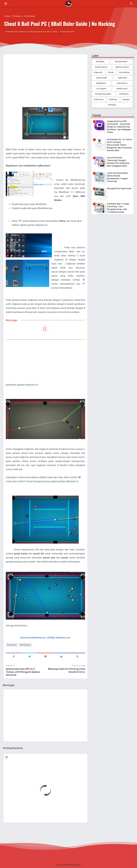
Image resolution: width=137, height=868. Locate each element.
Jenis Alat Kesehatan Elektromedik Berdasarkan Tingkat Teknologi (117, 177)
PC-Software (26, 645)
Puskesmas (99, 99)
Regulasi (126, 99)
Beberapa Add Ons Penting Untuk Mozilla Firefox (67, 670)
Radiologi (113, 99)
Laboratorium (122, 83)
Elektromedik (102, 78)
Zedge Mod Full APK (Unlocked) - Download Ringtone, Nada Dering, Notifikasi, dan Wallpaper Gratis (119, 127)
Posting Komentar (67, 32)
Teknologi (112, 105)
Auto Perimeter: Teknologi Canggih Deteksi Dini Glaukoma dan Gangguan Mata (118, 162)
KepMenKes (101, 83)
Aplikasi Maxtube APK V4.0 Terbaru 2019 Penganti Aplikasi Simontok (23, 672)
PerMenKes (124, 94)
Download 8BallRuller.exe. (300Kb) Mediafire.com (45, 638)
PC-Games (12, 645)
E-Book (111, 72)
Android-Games (101, 67)
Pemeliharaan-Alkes (103, 94)
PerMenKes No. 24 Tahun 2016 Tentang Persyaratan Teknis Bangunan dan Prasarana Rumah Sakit (119, 145)
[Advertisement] (45, 76)
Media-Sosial (122, 89)
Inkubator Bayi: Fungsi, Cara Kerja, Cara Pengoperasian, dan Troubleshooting (118, 208)
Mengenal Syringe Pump (119, 188)
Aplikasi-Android (122, 67)
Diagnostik (98, 72)
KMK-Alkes (123, 78)
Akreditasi (100, 61)
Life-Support (101, 89)
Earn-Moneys (124, 72)
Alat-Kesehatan (121, 61)
